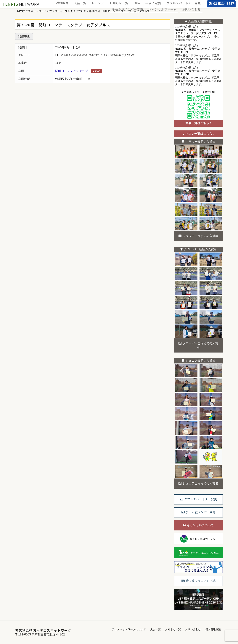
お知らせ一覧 (128, 2)
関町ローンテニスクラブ (79, 71)
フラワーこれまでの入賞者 (198, 236)
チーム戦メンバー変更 (135, 6)
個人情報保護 (213, 629)
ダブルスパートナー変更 (185, 2)
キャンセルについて (198, 525)
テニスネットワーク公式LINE (198, 105)
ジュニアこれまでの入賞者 (198, 483)
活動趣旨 (78, 2)
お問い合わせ (193, 6)
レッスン (109, 2)
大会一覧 (94, 2)
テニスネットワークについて (129, 629)
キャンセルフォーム (167, 6)
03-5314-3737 (221, 4)
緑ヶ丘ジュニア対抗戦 (198, 581)
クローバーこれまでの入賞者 (198, 345)
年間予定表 (158, 2)
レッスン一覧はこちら (198, 134)
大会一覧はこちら (198, 123)
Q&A (144, 2)
